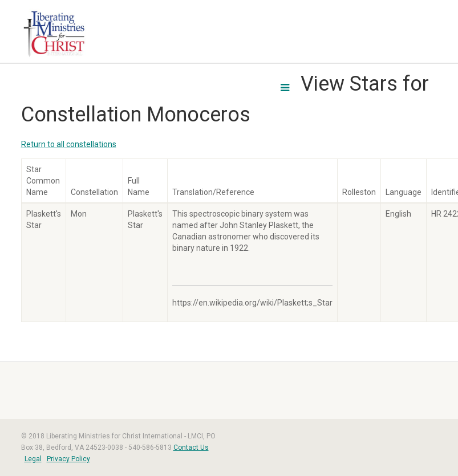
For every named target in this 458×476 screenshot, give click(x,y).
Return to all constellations (69, 144)
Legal (33, 459)
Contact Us (191, 447)
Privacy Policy (68, 459)
